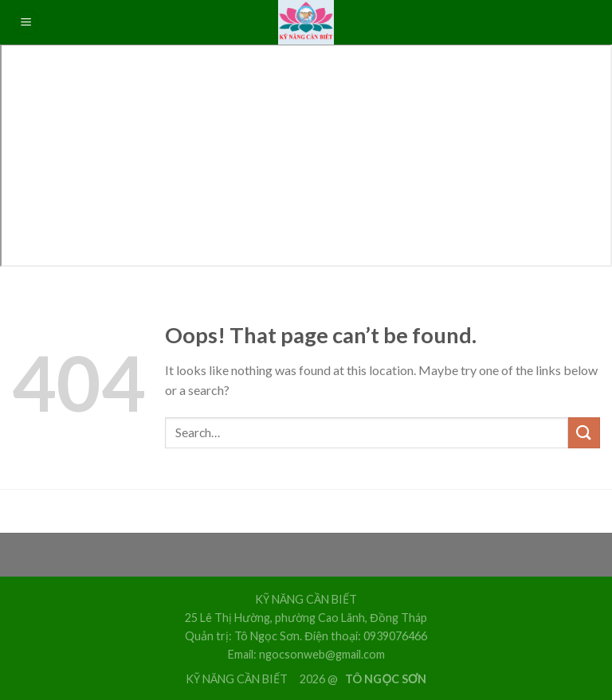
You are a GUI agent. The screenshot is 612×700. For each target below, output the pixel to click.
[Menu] (26, 23)
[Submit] (584, 433)
